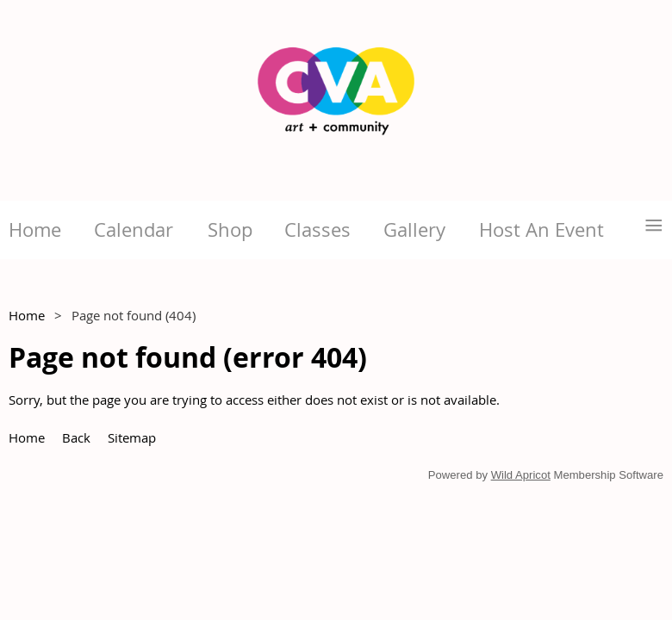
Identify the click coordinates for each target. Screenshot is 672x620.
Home (27, 315)
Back (76, 437)
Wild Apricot (521, 475)
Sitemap (132, 437)
